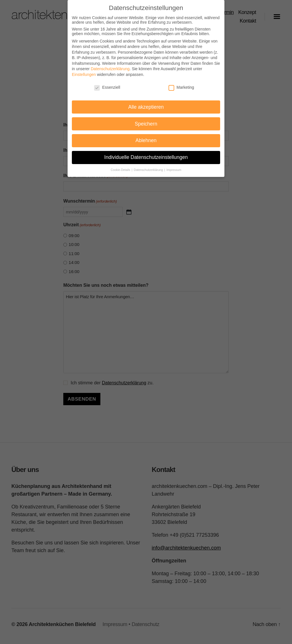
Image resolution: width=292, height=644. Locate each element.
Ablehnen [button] (146, 137)
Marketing (181, 84)
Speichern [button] (146, 120)
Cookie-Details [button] (121, 166)
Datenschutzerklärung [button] (149, 166)
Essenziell (107, 84)
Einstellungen (84, 71)
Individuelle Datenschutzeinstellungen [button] (146, 154)
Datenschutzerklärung (110, 65)
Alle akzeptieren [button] (146, 103)
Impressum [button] (174, 166)
